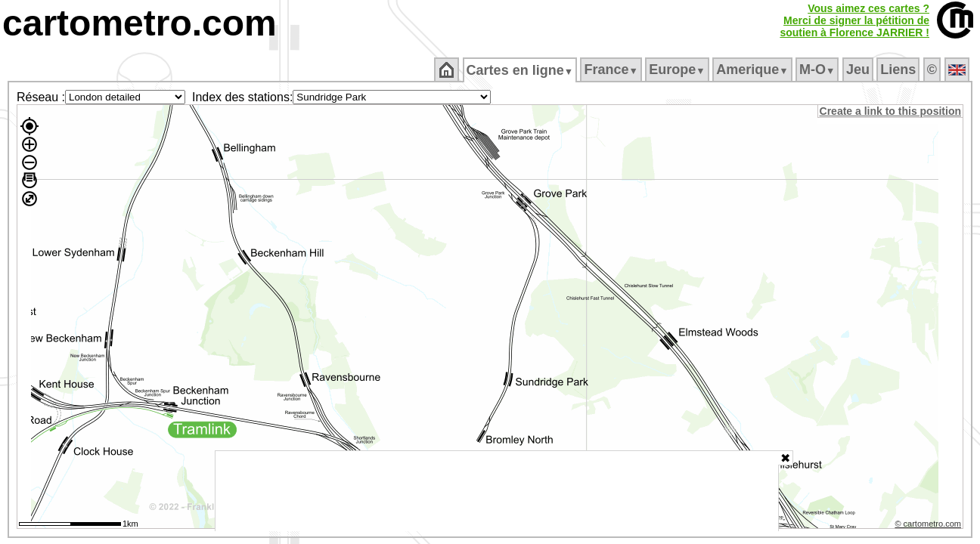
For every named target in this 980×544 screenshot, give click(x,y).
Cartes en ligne (521, 70)
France (612, 70)
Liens (899, 70)
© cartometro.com (929, 526)
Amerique (754, 70)
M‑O (819, 70)
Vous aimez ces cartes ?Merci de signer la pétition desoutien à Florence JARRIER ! (854, 20)
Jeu (859, 70)
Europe (678, 70)
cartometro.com (140, 23)
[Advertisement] (497, 491)
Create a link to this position (891, 111)
